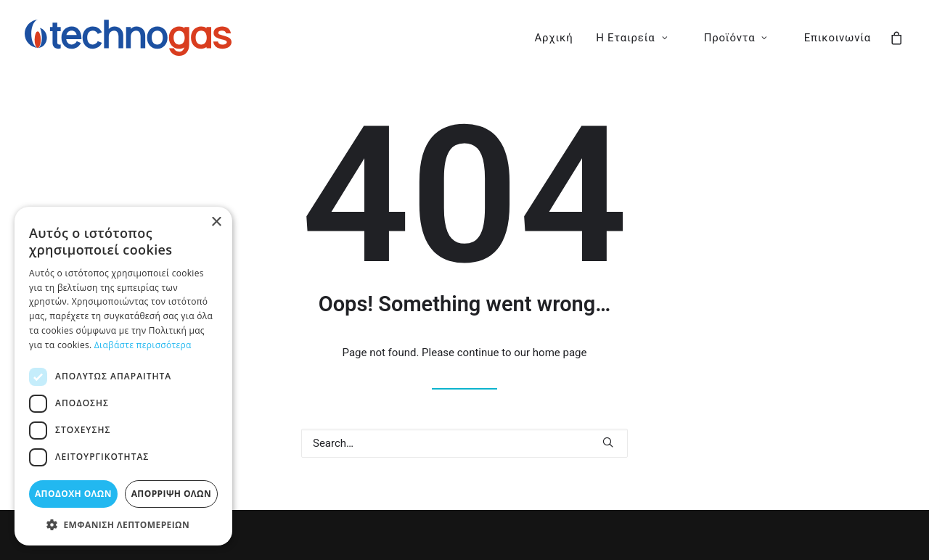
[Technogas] (128, 38)
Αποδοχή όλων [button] (73, 494)
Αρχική (554, 38)
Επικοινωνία (838, 38)
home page (560, 353)
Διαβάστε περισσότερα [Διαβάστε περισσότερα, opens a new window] (143, 345)
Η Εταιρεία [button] (632, 38)
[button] (608, 442)
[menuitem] (554, 38)
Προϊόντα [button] (736, 38)
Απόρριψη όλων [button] (171, 494)
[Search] (464, 443)
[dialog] (123, 376)
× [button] (216, 222)
